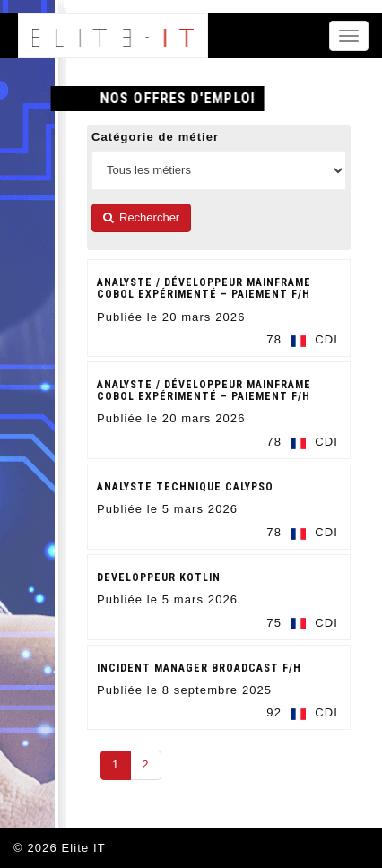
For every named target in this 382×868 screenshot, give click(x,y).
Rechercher (141, 217)
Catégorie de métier (155, 137)
